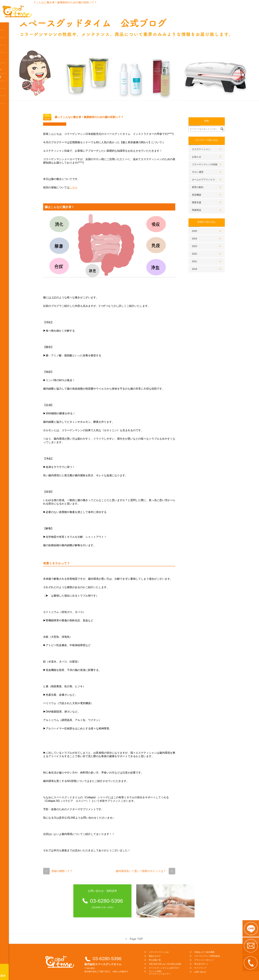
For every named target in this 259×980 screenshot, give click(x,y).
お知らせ (209, 147)
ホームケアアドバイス (216, 170)
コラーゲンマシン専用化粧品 (12, 125)
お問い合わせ (213, 962)
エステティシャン (214, 140)
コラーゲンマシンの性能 (217, 155)
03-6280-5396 (120, 949)
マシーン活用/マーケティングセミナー (172, 963)
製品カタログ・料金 (13, 35)
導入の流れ (9, 58)
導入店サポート (11, 108)
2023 (207, 237)
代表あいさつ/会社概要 (217, 943)
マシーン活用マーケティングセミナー (15, 85)
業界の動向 (210, 178)
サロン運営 (210, 163)
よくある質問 (10, 116)
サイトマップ (213, 959)
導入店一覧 (9, 50)
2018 (207, 260)
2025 (207, 222)
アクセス (8, 101)
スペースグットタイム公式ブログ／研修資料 (14, 74)
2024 (207, 229)
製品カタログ (167, 947)
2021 (207, 252)
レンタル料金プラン (13, 43)
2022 (207, 244)
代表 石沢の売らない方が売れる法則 (177, 955)
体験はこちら (10, 65)
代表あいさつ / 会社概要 (15, 94)
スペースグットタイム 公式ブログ (176, 959)
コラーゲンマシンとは (14, 28)
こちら (86, 178)
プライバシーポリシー (217, 951)
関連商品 (209, 201)
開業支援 (209, 193)
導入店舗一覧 (167, 951)
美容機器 (209, 185)
